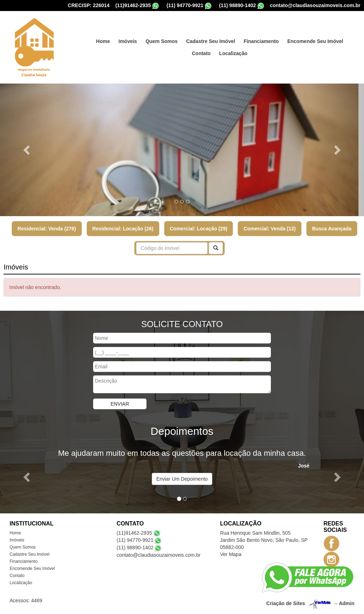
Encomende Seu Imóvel (315, 41)
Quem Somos (161, 41)
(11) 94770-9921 (185, 5)
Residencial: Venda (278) (47, 229)
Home (103, 41)
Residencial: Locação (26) (123, 229)
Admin (347, 603)
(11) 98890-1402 (237, 5)
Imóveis (128, 41)
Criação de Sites (286, 603)
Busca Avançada (332, 229)
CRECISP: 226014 (89, 5)
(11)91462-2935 (133, 5)
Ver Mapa (231, 554)
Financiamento (261, 41)
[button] (27, 150)
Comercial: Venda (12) (269, 229)
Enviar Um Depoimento (182, 479)
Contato (201, 53)
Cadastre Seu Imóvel (211, 41)
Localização (233, 53)
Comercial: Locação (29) (199, 229)
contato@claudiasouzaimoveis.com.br (315, 5)
